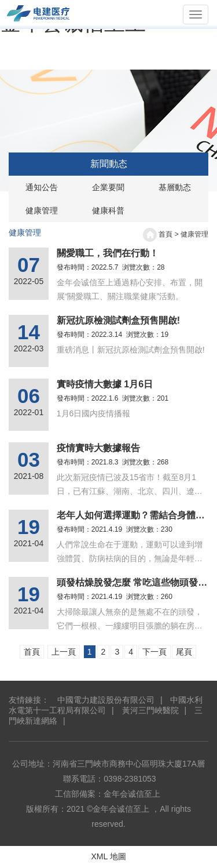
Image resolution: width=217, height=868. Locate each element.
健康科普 (108, 210)
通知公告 (42, 187)
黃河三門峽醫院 (149, 710)
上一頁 (64, 652)
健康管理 (42, 210)
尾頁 (184, 652)
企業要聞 (108, 187)
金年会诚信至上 (132, 794)
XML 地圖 (108, 856)
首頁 (165, 234)
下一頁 (155, 652)
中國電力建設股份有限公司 (106, 700)
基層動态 (175, 187)
